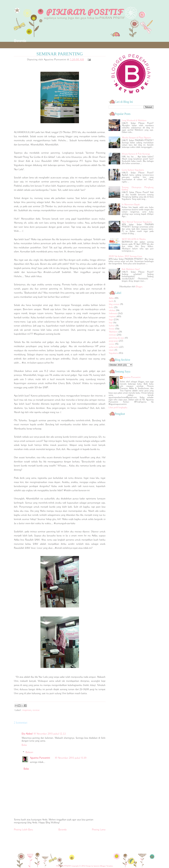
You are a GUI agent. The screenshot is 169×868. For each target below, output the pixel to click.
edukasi (112, 310)
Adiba (111, 298)
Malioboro (113, 332)
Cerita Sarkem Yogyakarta (133, 170)
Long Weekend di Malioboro (134, 120)
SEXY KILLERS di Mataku (134, 239)
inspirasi (27, 710)
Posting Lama (99, 830)
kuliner (112, 326)
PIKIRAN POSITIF (84, 12)
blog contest (114, 304)
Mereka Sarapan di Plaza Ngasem (136, 138)
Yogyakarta (113, 353)
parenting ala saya (117, 338)
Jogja (111, 320)
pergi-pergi (113, 341)
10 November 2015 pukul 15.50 (71, 758)
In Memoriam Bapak (131, 205)
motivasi (113, 335)
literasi (112, 329)
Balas (24, 745)
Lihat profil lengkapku (118, 408)
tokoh (111, 350)
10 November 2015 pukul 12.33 (50, 734)
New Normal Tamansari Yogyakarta (137, 222)
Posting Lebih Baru (24, 830)
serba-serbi (114, 347)
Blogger (139, 287)
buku (111, 307)
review (36, 710)
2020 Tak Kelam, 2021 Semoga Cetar (125, 256)
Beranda (20, 41)
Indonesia (113, 313)
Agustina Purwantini (40, 758)
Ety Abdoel (27, 734)
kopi (111, 323)
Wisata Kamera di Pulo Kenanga (136, 154)
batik (111, 301)
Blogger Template (106, 866)
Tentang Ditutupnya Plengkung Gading (138, 188)
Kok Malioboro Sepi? (131, 269)
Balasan (29, 752)
